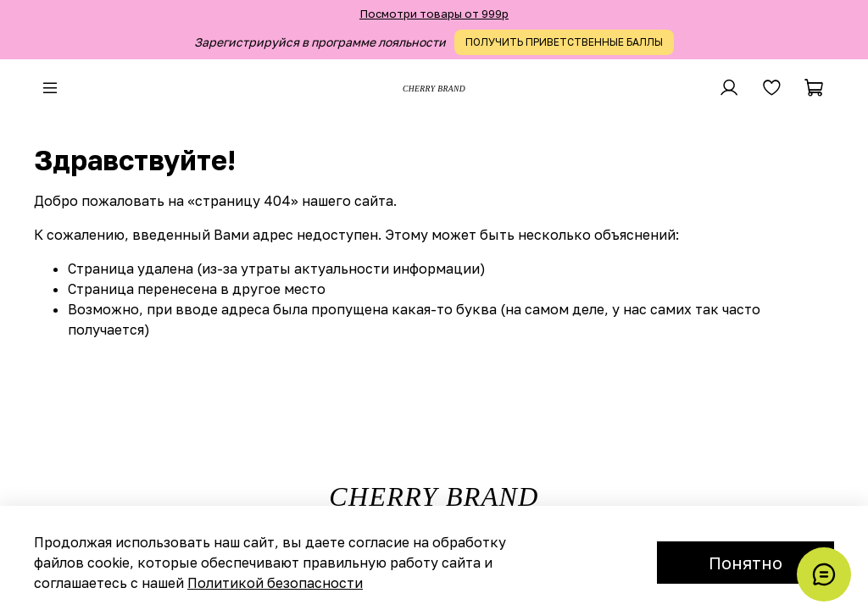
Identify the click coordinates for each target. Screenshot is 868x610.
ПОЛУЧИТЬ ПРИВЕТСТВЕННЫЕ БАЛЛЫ (564, 42)
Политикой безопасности (275, 583)
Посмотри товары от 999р (434, 14)
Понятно (746, 563)
